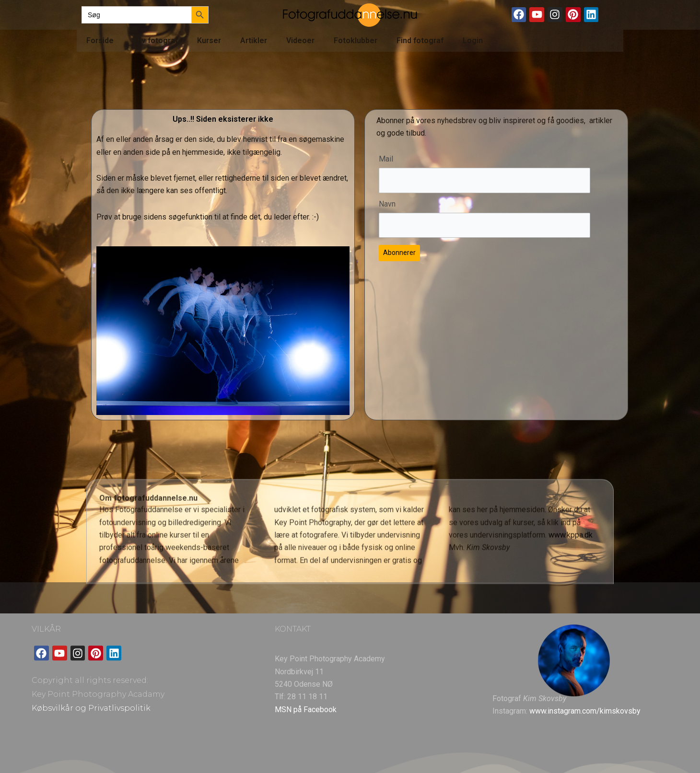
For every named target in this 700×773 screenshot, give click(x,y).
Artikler (254, 40)
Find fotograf (420, 40)
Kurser (209, 40)
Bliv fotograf (155, 40)
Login (473, 40)
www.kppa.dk (571, 586)
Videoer (300, 40)
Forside (100, 40)
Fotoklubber (356, 40)
